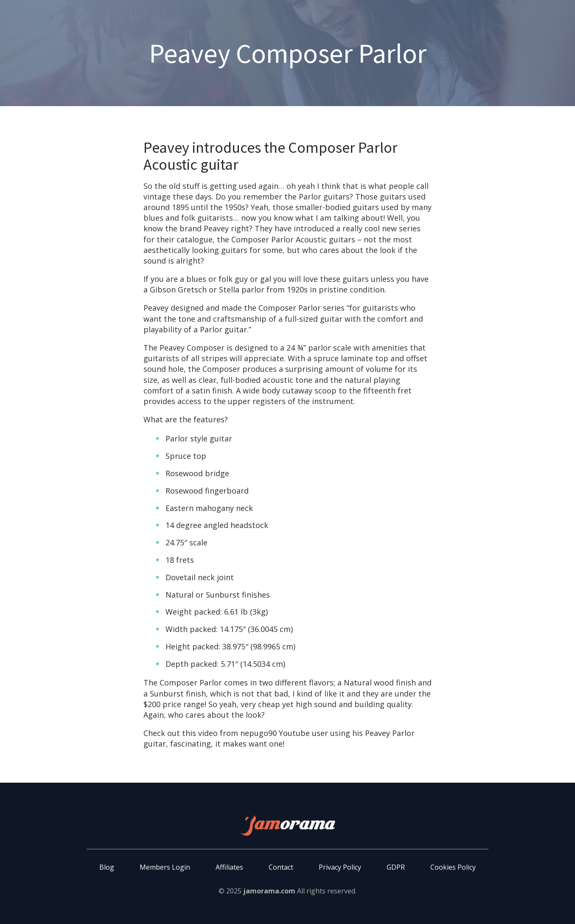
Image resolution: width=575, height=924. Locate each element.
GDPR (396, 867)
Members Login (165, 867)
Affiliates (229, 867)
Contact (281, 867)
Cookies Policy (453, 867)
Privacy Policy (340, 867)
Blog (107, 867)
